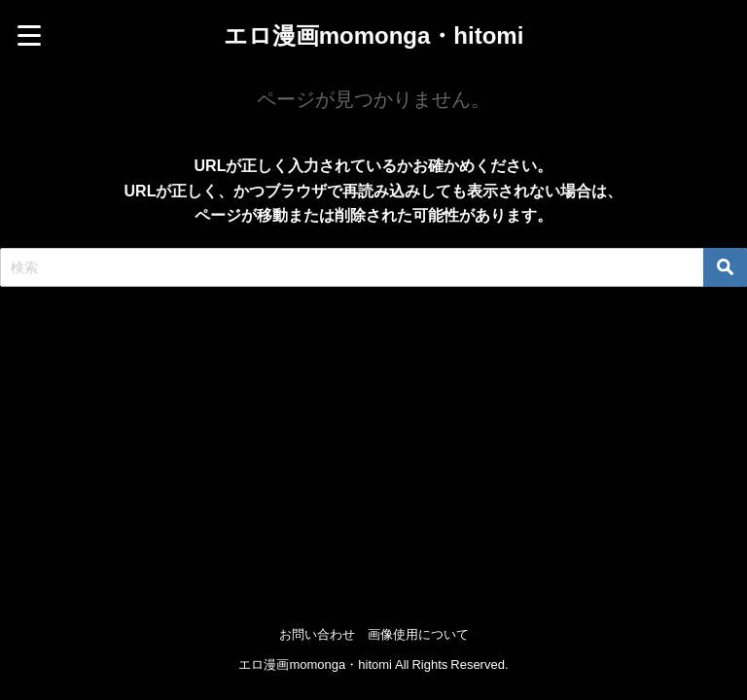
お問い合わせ (317, 634)
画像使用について (418, 634)
